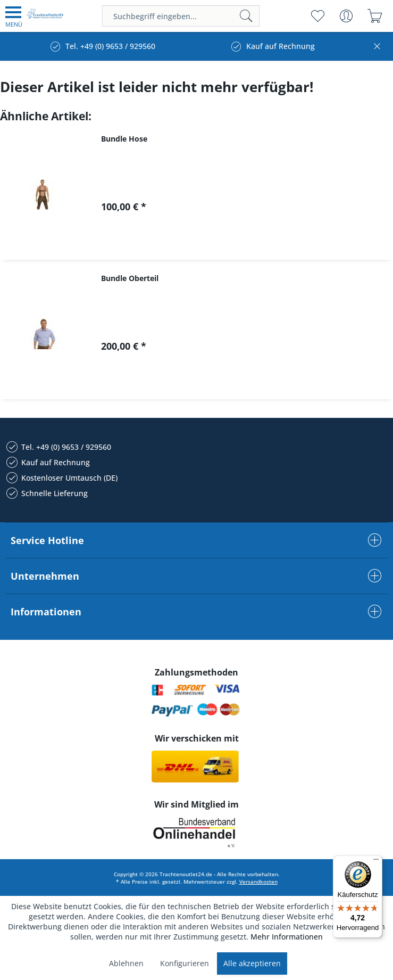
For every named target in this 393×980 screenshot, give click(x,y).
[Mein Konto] (346, 16)
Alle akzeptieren (252, 963)
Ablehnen (126, 963)
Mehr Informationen (287, 937)
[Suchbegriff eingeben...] (181, 16)
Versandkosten (258, 882)
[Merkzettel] (317, 16)
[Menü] (376, 862)
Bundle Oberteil (130, 278)
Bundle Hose (124, 139)
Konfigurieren (185, 963)
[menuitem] (14, 16)
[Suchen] (246, 16)
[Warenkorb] (375, 16)
